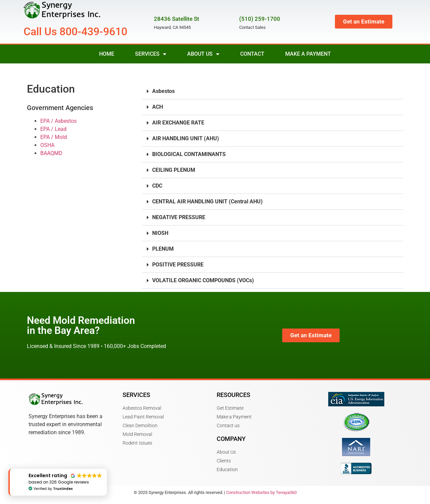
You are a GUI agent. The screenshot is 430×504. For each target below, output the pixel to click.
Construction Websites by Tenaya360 (261, 492)
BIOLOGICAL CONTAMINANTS (189, 154)
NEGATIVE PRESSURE (179, 217)
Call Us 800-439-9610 (75, 32)
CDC (157, 186)
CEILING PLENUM (174, 170)
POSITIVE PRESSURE (178, 265)
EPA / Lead (53, 129)
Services (151, 54)
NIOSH (160, 233)
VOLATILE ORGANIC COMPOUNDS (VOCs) (203, 280)
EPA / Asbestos (58, 121)
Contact (252, 54)
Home (107, 54)
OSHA (47, 145)
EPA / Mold (54, 137)
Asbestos (163, 91)
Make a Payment (308, 54)
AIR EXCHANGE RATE (178, 123)
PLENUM (163, 249)
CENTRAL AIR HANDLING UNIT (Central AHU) (207, 201)
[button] (272, 91)
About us (203, 54)
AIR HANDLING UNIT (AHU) (186, 138)
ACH (158, 107)
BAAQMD (51, 153)
